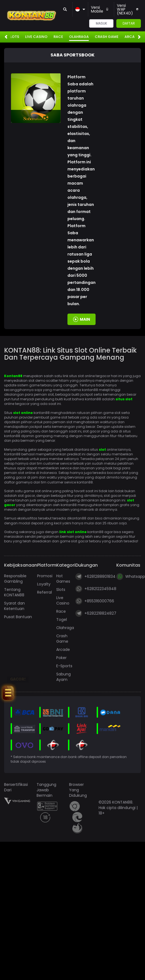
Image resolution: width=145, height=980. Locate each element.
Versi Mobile (100, 9)
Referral (45, 592)
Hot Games (63, 579)
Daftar (129, 23)
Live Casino (36, 37)
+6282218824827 (96, 613)
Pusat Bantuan (18, 617)
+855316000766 (95, 601)
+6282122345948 (96, 589)
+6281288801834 (95, 577)
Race (58, 37)
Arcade (132, 37)
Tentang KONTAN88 (14, 592)
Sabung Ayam (63, 677)
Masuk (101, 23)
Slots (14, 37)
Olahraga (79, 37)
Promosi (45, 576)
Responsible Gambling (15, 579)
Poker (61, 658)
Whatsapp (131, 577)
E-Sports (64, 666)
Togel (62, 620)
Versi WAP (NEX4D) (128, 9)
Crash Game (107, 37)
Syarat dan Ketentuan (14, 606)
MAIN (85, 319)
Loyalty (44, 584)
